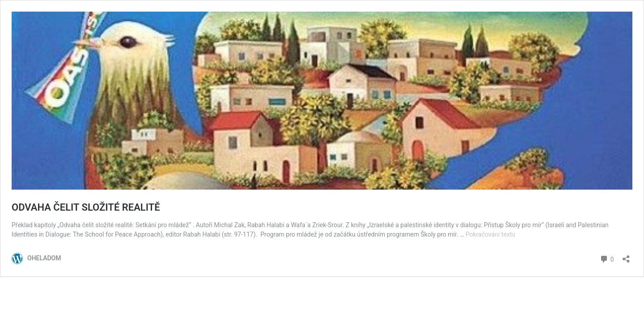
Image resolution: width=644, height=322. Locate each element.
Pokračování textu (490, 234)
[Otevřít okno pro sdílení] (626, 256)
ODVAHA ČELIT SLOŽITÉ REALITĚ (86, 207)
